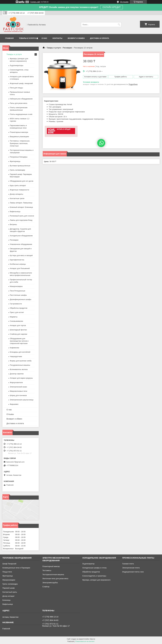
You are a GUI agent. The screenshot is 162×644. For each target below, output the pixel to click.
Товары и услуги (27, 38)
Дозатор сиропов (17, 374)
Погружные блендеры (19, 157)
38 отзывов (124, 2)
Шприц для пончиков (18, 395)
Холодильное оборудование (21, 236)
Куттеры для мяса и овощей (21, 255)
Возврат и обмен (76, 38)
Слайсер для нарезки (18, 334)
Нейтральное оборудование (21, 99)
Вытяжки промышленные (20, 166)
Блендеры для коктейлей (20, 352)
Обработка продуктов (19, 308)
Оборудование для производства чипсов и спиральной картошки (19, 341)
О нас (44, 38)
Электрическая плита (131, 568)
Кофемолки (14, 348)
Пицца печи (7, 572)
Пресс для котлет (17, 312)
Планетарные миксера (19, 132)
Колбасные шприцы (18, 264)
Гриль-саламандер (17, 170)
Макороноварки (9, 580)
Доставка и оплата (100, 38)
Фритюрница (8, 576)
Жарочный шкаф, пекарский (21, 83)
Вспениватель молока (19, 369)
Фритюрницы (15, 161)
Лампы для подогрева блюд (21, 220)
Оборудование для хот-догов (22, 181)
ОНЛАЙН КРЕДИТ (112, 7)
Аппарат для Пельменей (20, 268)
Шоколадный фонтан (18, 330)
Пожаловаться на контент (85, 641)
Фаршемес (14, 404)
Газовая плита (128, 564)
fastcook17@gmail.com (15, 462)
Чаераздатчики (16, 356)
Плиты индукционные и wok (21, 114)
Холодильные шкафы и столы (94, 568)
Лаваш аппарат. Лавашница (21, 203)
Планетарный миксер (51, 566)
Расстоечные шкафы (18, 295)
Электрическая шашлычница (22, 400)
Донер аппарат (8, 596)
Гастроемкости (16, 304)
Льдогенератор (88, 564)
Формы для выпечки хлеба (21, 361)
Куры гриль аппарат (18, 185)
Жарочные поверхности (19, 190)
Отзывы (10, 414)
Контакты (57, 38)
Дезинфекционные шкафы (21, 299)
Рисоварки (67, 48)
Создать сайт (35, 2)
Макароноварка (16, 286)
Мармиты (14, 317)
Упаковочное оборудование (21, 244)
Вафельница (8, 604)
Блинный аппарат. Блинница (21, 207)
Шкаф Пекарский (9, 564)
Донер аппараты (16, 194)
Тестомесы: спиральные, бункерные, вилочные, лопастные (20, 143)
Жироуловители (16, 382)
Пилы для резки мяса (18, 103)
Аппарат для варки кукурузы (21, 378)
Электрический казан (18, 387)
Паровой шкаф (8, 588)
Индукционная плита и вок (133, 572)
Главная (9, 38)
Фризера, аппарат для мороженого (96, 580)
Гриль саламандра (10, 584)
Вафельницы (15, 211)
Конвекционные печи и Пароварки (16, 568)
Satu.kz (92, 639)
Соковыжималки (16, 321)
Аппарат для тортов (18, 325)
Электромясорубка (50, 583)
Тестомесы (47, 570)
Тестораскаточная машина (53, 574)
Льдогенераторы (17, 65)
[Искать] (119, 25)
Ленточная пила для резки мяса (55, 579)
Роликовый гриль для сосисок (22, 216)
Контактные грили (17, 198)
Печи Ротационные (18, 291)
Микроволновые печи (18, 391)
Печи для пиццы (16, 88)
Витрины (13, 224)
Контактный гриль (10, 592)
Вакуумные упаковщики (19, 137)
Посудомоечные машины (20, 365)
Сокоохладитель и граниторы (94, 576)
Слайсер (46, 587)
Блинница (6, 600)
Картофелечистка (17, 260)
